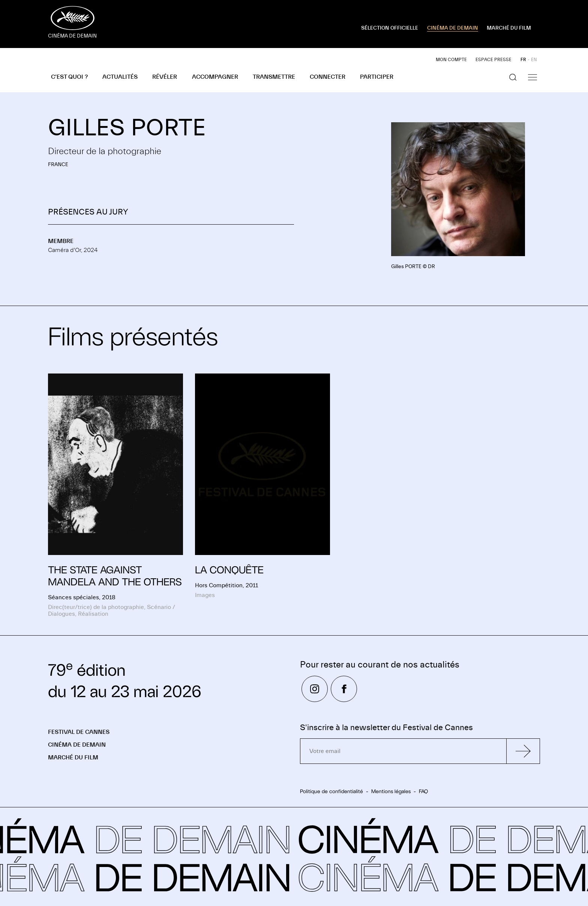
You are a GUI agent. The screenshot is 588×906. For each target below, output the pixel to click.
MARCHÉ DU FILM (509, 28)
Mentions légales (391, 791)
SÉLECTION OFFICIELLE (390, 28)
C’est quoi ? (69, 77)
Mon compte (451, 60)
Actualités (120, 77)
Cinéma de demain (77, 745)
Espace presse (493, 60)
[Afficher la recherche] (513, 77)
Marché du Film (73, 757)
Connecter (328, 77)
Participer (377, 77)
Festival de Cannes (79, 732)
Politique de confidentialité (331, 791)
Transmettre (274, 77)
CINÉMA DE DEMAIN (453, 28)
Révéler (165, 77)
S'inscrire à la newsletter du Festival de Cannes (386, 728)
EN (534, 60)
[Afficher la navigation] (532, 77)
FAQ (423, 791)
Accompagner (215, 77)
